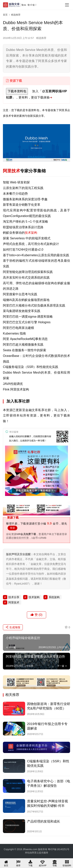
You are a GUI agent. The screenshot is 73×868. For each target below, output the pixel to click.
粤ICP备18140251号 (58, 849)
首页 (5, 15)
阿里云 (35, 853)
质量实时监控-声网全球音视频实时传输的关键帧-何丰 (47, 804)
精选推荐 (41, 38)
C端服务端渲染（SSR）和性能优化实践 (48, 763)
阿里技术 (11, 171)
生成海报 (13, 627)
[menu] (67, 5)
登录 (12, 528)
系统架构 (54, 597)
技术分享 (14, 597)
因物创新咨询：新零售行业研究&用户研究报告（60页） (49, 706)
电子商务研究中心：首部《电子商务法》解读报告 (49, 783)
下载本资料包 (17, 91)
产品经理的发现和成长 (44, 821)
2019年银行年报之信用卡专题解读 (47, 726)
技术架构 (31, 233)
